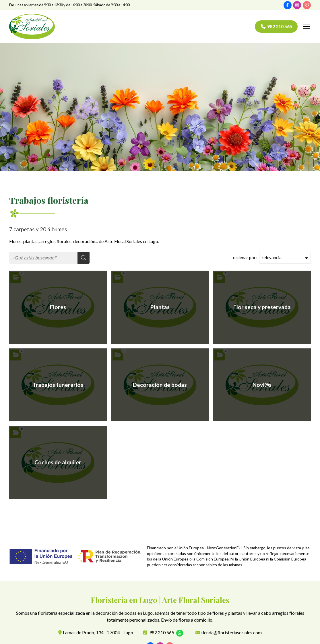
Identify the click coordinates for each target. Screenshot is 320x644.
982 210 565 (162, 633)
